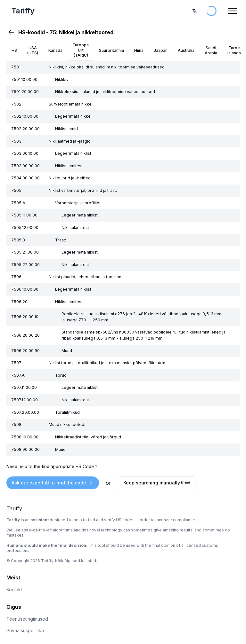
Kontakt (14, 589)
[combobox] (194, 11)
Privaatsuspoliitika (25, 630)
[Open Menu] (233, 11)
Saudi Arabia (211, 50)
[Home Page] (46, 11)
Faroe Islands (234, 50)
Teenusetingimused (27, 619)
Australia (186, 50)
